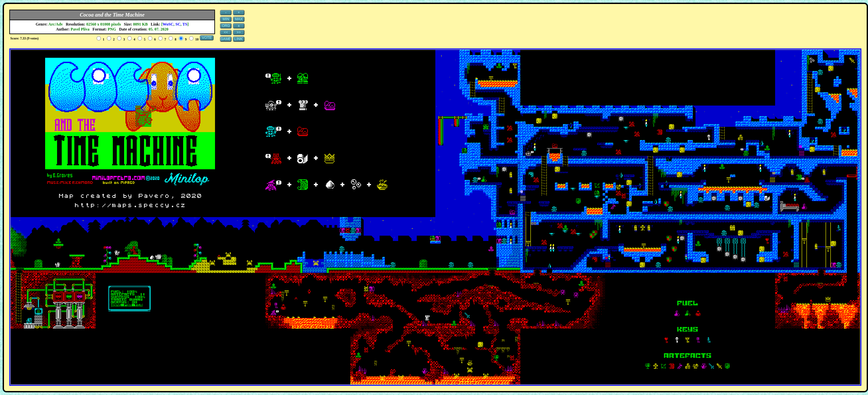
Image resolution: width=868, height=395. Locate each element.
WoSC (168, 24)
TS (185, 24)
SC (178, 24)
